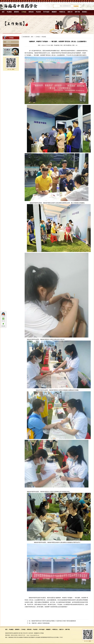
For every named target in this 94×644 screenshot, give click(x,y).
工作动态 (24, 12)
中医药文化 (62, 12)
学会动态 (9, 45)
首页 (3, 12)
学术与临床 (46, 12)
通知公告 (9, 42)
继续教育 (54, 12)
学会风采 (38, 12)
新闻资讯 (16, 12)
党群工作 (70, 12)
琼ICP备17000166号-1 (24, 633)
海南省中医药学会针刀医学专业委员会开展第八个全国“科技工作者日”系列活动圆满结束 (54, 621)
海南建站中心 (37, 633)
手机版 (42, 633)
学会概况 (9, 12)
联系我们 (85, 12)
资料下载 (77, 12)
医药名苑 (31, 12)
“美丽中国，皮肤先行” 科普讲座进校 (41, 623)
